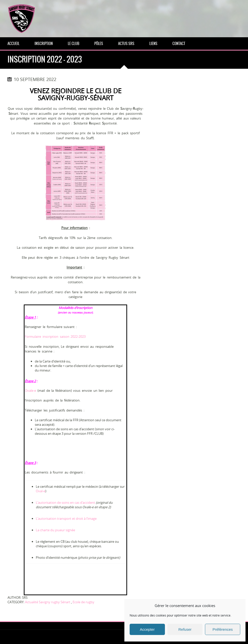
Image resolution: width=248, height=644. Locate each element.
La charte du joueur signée (55, 530)
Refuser (185, 629)
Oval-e (41, 491)
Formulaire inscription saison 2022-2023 (55, 336)
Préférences (223, 629)
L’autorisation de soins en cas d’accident (65, 502)
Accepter (147, 629)
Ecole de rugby (83, 602)
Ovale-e (30, 390)
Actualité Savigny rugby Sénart (48, 602)
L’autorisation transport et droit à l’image (66, 518)
